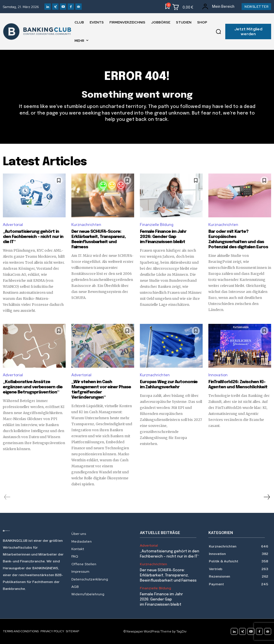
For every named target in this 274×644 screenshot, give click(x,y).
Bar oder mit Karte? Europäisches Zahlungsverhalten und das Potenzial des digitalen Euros (238, 239)
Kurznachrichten (86, 225)
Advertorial (13, 225)
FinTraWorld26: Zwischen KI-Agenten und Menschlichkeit (238, 385)
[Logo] (34, 531)
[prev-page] (7, 497)
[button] (218, 31)
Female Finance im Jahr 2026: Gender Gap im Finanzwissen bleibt (163, 237)
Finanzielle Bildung (157, 225)
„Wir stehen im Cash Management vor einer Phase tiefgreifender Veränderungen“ (101, 390)
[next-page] (267, 497)
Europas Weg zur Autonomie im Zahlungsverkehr (169, 385)
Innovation (218, 375)
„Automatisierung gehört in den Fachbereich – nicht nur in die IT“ (33, 237)
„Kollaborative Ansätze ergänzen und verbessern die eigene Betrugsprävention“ (33, 387)
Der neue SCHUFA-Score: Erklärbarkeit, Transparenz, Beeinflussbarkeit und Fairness (99, 239)
